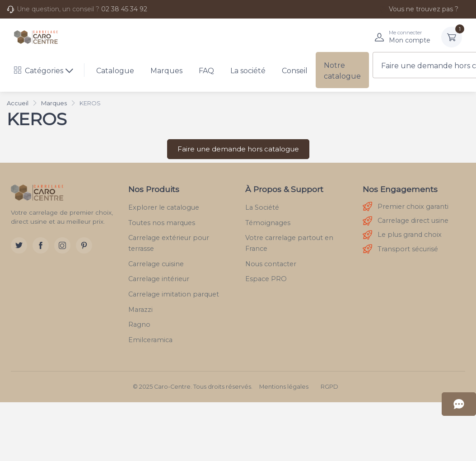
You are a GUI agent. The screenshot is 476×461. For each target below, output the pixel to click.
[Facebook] (41, 245)
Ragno (139, 325)
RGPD (329, 387)
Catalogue (115, 71)
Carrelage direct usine (406, 221)
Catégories (39, 71)
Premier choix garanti (406, 207)
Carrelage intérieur (159, 279)
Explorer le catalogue (164, 207)
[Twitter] (19, 245)
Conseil (295, 71)
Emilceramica (150, 340)
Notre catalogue (342, 71)
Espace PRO (266, 279)
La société (248, 71)
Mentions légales (284, 387)
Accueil (18, 103)
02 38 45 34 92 (124, 9)
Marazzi (140, 310)
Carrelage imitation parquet (174, 294)
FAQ (206, 71)
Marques (166, 71)
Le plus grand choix (402, 235)
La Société (262, 207)
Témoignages (268, 223)
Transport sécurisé (400, 249)
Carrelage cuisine (156, 264)
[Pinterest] (84, 245)
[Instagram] (62, 245)
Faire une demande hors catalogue (238, 149)
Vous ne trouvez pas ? (419, 9)
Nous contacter (271, 264)
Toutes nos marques (162, 223)
